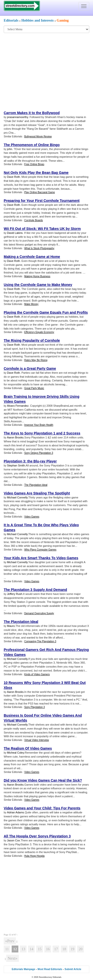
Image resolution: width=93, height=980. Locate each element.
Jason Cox (13, 840)
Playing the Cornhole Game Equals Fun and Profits (46, 312)
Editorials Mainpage (23, 969)
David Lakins (15, 233)
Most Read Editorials (50, 969)
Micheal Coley (15, 753)
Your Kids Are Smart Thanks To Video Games (41, 558)
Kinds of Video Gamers (37, 674)
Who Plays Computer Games (40, 550)
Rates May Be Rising (36, 360)
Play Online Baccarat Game (40, 192)
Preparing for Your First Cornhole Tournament (42, 201)
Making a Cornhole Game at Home (32, 257)
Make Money (31, 304)
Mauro (11, 626)
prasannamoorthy (17, 117)
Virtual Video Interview (37, 740)
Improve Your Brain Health (39, 425)
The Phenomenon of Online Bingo (32, 145)
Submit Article (73, 969)
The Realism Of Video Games (28, 748)
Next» (13, 958)
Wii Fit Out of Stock (20, 229)
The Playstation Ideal (36, 485)
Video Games (32, 517)
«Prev (10, 941)
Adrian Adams (15, 812)
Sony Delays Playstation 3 (39, 453)
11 (7, 949)
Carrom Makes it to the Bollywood (32, 113)
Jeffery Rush (15, 594)
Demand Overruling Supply (39, 613)
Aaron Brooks (15, 437)
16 (48, 949)
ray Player (48, 461)
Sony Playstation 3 (35, 707)
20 (80, 949)
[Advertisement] (45, 71)
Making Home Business (37, 276)
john (10, 149)
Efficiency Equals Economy (39, 332)
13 (23, 949)
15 (40, 949)
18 (64, 949)
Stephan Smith (16, 465)
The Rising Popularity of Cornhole (32, 340)
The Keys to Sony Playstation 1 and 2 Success (42, 433)
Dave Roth (13, 177)
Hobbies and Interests (37, 20)
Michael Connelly (17, 497)
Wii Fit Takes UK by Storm (59, 229)
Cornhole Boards (34, 220)
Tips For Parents (67, 808)
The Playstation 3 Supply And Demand (35, 590)
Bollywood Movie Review (38, 137)
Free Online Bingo (34, 164)
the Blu (33, 461)
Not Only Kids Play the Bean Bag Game (36, 173)
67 (15, 935)
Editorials (11, 20)
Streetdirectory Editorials (50, 977)
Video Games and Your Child (27, 808)
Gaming (63, 20)
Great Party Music (34, 388)
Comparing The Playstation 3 (40, 641)
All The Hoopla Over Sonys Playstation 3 (37, 836)
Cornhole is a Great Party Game (30, 368)
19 (72, 949)
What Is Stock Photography (39, 248)
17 (56, 949)
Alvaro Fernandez (18, 406)
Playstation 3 (14, 461)
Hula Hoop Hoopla (34, 856)
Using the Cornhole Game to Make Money (38, 285)
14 (31, 949)
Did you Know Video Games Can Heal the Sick (42, 780)
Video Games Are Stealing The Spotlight (37, 493)
